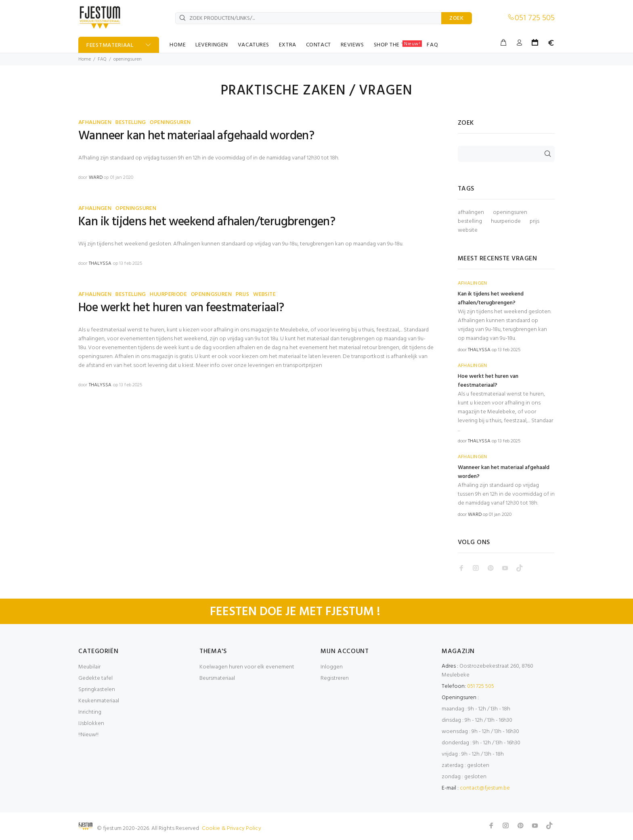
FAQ (432, 45)
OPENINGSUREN (170, 123)
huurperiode (506, 222)
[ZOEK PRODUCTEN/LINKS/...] (308, 18)
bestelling (470, 222)
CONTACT (319, 45)
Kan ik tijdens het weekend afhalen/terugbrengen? (207, 222)
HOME (178, 45)
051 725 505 (535, 18)
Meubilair (89, 667)
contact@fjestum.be (485, 788)
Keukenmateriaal (99, 701)
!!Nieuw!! (88, 735)
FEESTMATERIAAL (110, 45)
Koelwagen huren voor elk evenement (247, 667)
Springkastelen (97, 690)
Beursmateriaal (217, 678)
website (468, 230)
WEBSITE (264, 294)
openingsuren (510, 213)
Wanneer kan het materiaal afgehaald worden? (196, 136)
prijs (534, 222)
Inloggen (332, 667)
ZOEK (457, 18)
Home (85, 59)
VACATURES (254, 45)
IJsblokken (91, 724)
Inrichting (90, 712)
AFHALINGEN (95, 123)
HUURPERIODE (168, 294)
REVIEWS (352, 45)
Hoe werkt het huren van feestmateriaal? (181, 308)
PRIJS (242, 294)
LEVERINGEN (212, 45)
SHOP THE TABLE (398, 45)
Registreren (335, 678)
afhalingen (471, 213)
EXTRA (288, 45)
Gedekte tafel (95, 678)
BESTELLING (131, 123)
